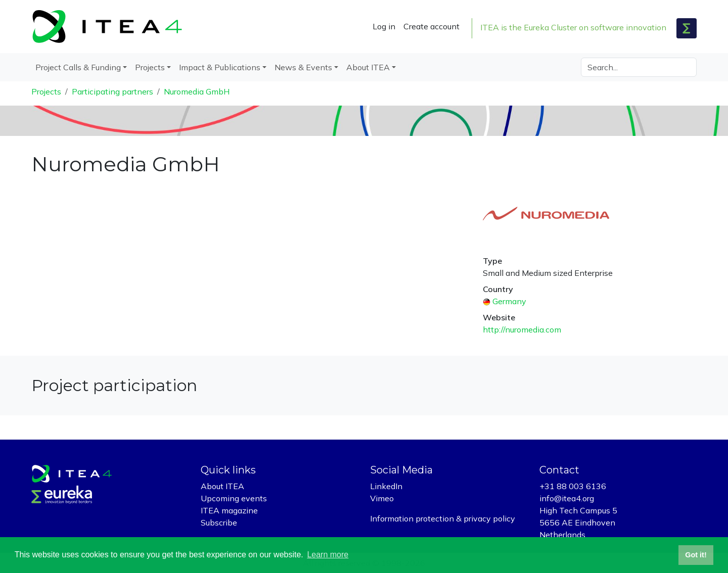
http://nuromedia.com (522, 329)
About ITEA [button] (368, 67)
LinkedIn (386, 486)
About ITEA (222, 486)
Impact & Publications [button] (220, 67)
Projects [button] (150, 67)
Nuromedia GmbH (197, 91)
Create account (431, 26)
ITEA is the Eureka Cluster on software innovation (573, 27)
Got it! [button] (696, 555)
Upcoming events (234, 498)
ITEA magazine (229, 510)
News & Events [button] (303, 67)
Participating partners (112, 91)
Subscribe (219, 522)
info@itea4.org (567, 498)
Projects (46, 91)
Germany (509, 301)
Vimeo (382, 498)
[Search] (639, 67)
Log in (384, 26)
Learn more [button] (328, 555)
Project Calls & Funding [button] (78, 67)
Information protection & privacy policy (443, 518)
